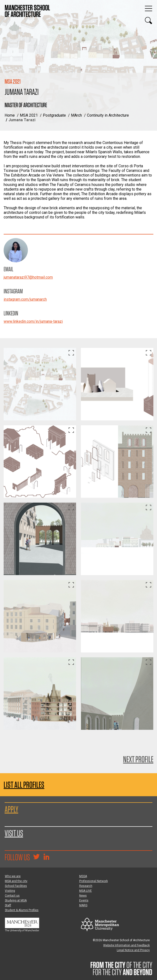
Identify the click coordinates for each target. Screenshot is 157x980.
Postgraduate (54, 115)
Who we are (13, 876)
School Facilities (16, 886)
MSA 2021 (29, 115)
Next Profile (138, 759)
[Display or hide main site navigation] (149, 8)
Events (84, 900)
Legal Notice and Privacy (133, 950)
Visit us (14, 833)
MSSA (83, 876)
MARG (83, 905)
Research (86, 886)
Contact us (12, 896)
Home (10, 115)
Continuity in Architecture (108, 115)
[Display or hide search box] (149, 21)
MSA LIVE (86, 891)
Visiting (10, 891)
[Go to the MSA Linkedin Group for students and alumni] (46, 857)
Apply (11, 809)
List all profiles (24, 785)
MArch (76, 115)
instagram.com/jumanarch (25, 299)
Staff (8, 905)
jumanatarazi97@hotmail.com (28, 277)
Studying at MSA (16, 900)
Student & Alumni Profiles (22, 910)
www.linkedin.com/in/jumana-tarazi (33, 321)
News (83, 896)
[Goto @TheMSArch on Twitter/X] (36, 857)
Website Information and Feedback (126, 945)
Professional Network (94, 881)
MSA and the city (16, 881)
